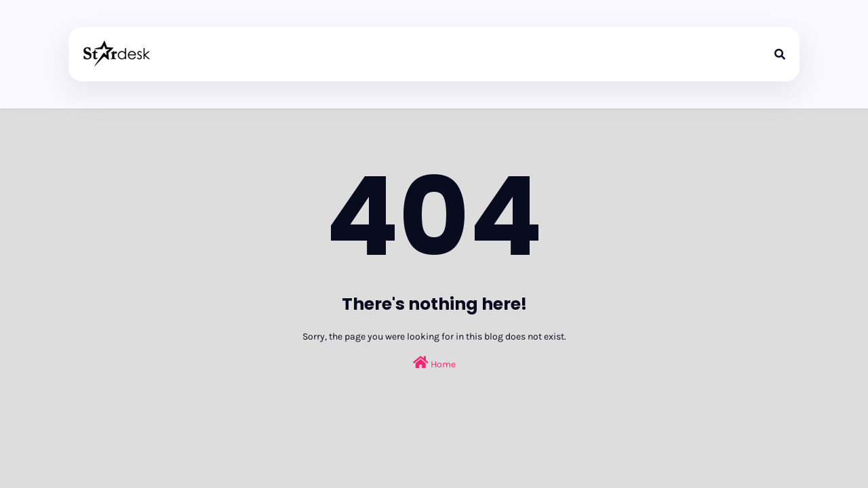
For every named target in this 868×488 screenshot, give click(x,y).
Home (434, 363)
